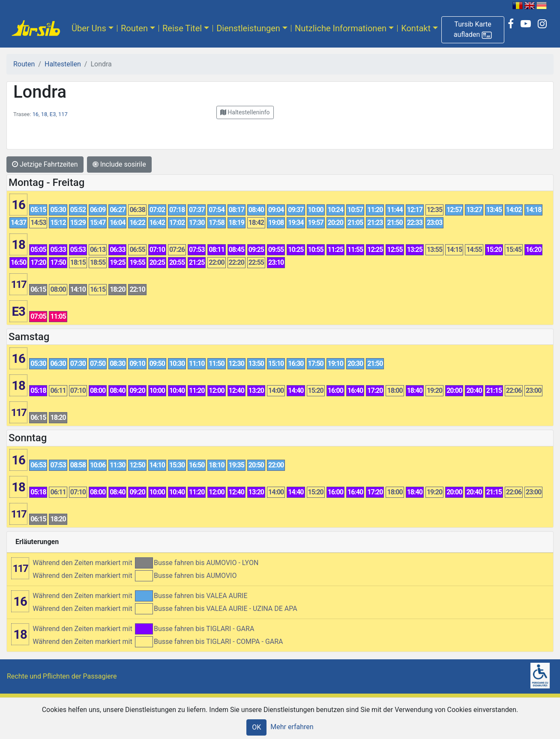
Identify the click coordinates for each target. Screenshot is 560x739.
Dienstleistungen (248, 28)
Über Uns (89, 28)
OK (256, 727)
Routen (134, 28)
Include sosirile (119, 164)
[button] (473, 30)
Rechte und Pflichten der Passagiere (62, 676)
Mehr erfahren (292, 727)
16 (36, 114)
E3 (53, 114)
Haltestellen (63, 64)
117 (63, 114)
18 (44, 114)
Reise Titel (182, 28)
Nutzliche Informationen (341, 28)
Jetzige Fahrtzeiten (45, 164)
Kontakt (416, 28)
